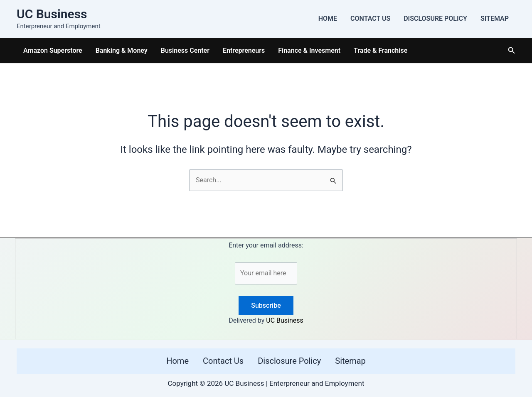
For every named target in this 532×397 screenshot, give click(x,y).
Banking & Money (122, 50)
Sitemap (495, 18)
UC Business (52, 14)
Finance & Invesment (309, 50)
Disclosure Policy (435, 18)
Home (328, 18)
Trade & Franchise (381, 50)
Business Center (185, 50)
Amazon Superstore (53, 50)
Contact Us (370, 18)
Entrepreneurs (244, 50)
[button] (512, 50)
